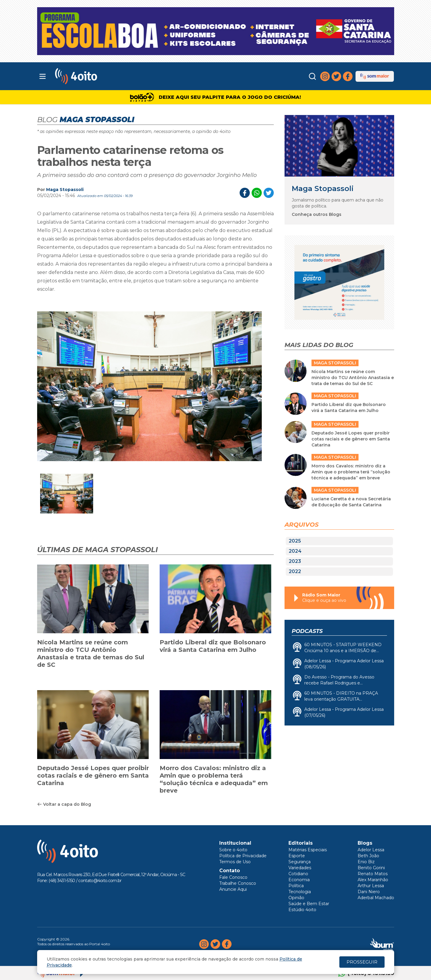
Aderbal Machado (376, 898)
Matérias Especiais (308, 850)
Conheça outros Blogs (317, 214)
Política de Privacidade (243, 856)
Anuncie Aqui (233, 889)
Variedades (300, 868)
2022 (295, 571)
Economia (299, 880)
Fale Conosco (233, 877)
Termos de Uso (235, 862)
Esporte (297, 856)
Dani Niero (369, 892)
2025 (295, 541)
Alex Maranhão (373, 880)
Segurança (300, 862)
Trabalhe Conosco (238, 883)
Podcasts (307, 631)
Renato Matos (373, 874)
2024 (295, 551)
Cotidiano (298, 874)
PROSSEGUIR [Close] (362, 962)
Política (296, 886)
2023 (295, 561)
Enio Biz (366, 862)
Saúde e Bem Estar (309, 904)
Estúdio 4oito (302, 910)
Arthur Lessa (371, 886)
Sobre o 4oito (233, 850)
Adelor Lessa (371, 850)
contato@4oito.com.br (100, 881)
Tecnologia (300, 892)
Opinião (296, 898)
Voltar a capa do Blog (64, 804)
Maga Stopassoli (65, 190)
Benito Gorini (371, 868)
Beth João (368, 856)
